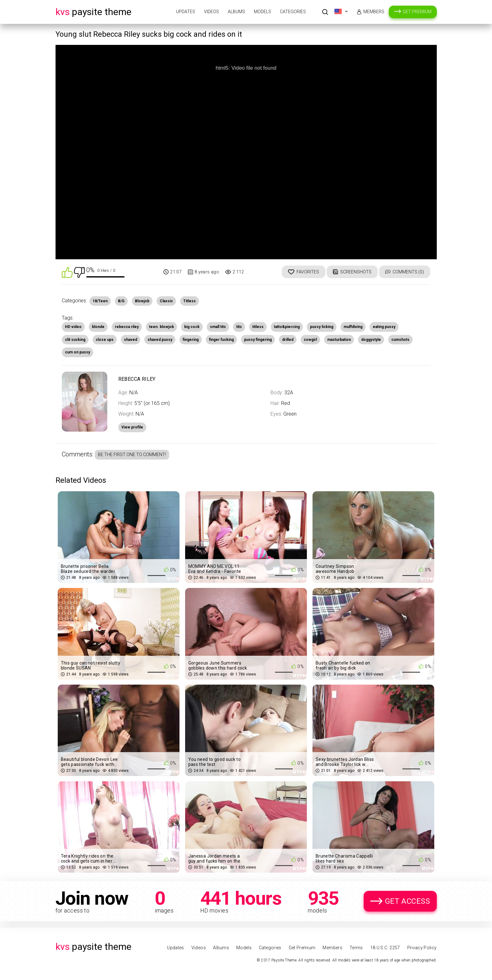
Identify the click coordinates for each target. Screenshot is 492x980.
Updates (186, 12)
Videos (211, 12)
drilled (288, 340)
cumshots (400, 340)
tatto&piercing (287, 327)
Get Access (408, 901)
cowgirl (310, 340)
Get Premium (417, 12)
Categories (293, 12)
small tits (218, 327)
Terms (356, 948)
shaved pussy (160, 340)
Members (374, 12)
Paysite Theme (94, 12)
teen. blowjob (161, 327)
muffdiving (353, 327)
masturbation (339, 340)
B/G (121, 301)
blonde (98, 327)
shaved (131, 340)
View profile (132, 427)
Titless (190, 301)
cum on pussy (78, 352)
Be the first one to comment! (132, 455)
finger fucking (221, 340)
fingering (191, 340)
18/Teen (100, 301)
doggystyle (371, 340)
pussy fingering (258, 340)
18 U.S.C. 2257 (385, 948)
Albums (236, 12)
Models (262, 12)
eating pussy (384, 327)
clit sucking (75, 340)
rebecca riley (127, 327)
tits (239, 327)
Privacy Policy (422, 948)
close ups (105, 340)
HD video (73, 327)
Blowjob (142, 301)
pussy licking (322, 327)
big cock (192, 327)
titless (258, 327)
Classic (166, 301)
